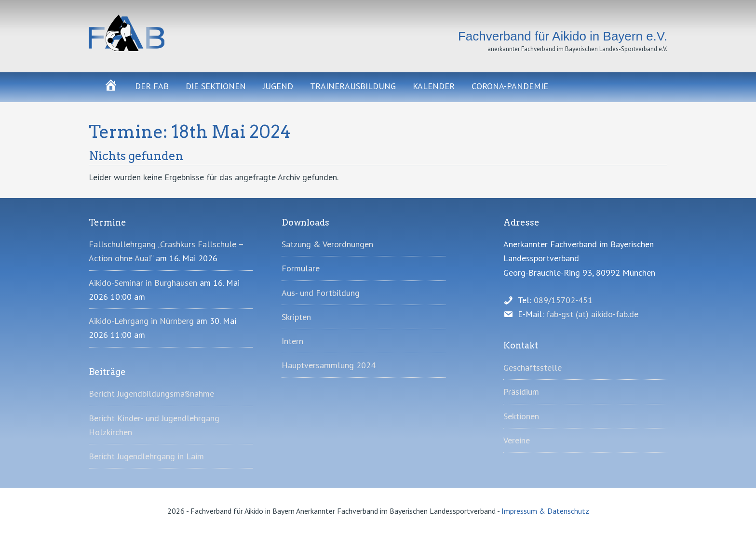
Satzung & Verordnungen (327, 244)
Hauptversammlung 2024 (329, 365)
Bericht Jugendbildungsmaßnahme (151, 394)
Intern (292, 341)
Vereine (517, 440)
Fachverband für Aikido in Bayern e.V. (175, 33)
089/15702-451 (563, 300)
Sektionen (521, 416)
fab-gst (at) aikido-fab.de (592, 314)
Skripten (296, 317)
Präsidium (521, 392)
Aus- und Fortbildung (321, 293)
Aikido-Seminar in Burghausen (143, 283)
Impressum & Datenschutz (545, 511)
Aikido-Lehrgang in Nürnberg (141, 321)
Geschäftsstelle (533, 367)
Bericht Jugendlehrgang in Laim (146, 456)
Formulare (301, 268)
